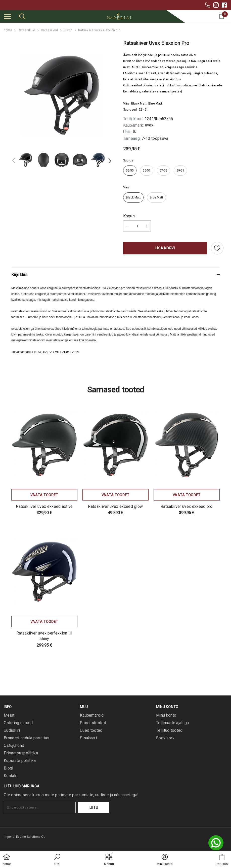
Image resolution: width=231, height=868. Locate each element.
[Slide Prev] (14, 161)
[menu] (7, 16)
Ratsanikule (27, 30)
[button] (57, 860)
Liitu (94, 808)
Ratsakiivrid (50, 30)
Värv (126, 187)
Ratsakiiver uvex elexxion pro (99, 30)
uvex (149, 125)
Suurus (128, 160)
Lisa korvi (165, 248)
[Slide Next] (109, 161)
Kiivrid (68, 30)
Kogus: (129, 216)
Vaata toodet (44, 495)
